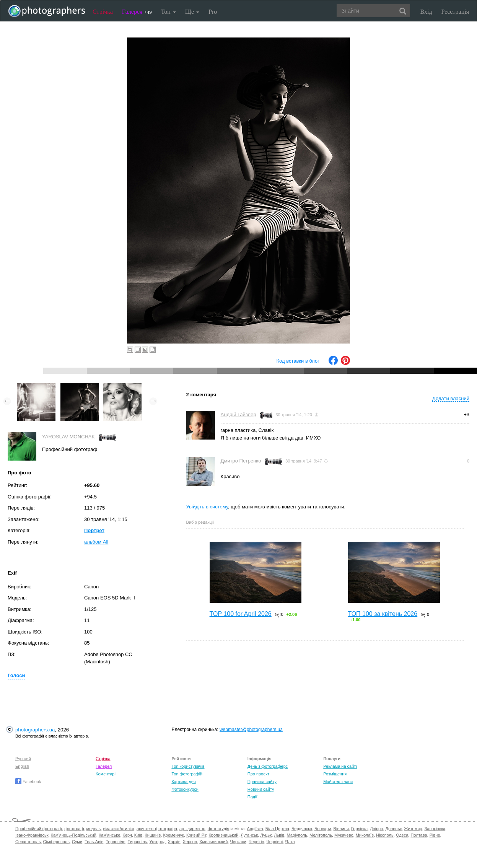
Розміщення (335, 774)
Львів (279, 835)
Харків (174, 842)
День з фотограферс (268, 766)
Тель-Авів (94, 842)
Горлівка (359, 829)
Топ (168, 12)
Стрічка (103, 12)
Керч (127, 835)
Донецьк (393, 829)
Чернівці (275, 842)
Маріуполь (297, 835)
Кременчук (173, 835)
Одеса (402, 835)
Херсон (190, 842)
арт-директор (192, 829)
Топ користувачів (188, 766)
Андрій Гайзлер (238, 414)
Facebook (28, 782)
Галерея (137, 12)
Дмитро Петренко (241, 461)
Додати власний (451, 398)
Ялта (290, 842)
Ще (192, 12)
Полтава (419, 835)
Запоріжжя (435, 829)
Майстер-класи (338, 782)
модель (94, 829)
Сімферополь (56, 842)
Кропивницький (223, 835)
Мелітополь (321, 835)
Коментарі (106, 774)
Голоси (16, 675)
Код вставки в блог (298, 361)
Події (252, 797)
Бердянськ (302, 829)
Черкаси (238, 842)
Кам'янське (110, 835)
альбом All (96, 542)
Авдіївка (255, 829)
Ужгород (157, 842)
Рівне (435, 835)
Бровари (323, 829)
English (22, 766)
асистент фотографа (157, 829)
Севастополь (28, 842)
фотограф (74, 829)
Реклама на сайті (340, 766)
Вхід (426, 12)
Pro (213, 12)
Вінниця (341, 829)
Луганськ (249, 835)
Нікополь (385, 835)
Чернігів (256, 842)
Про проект (258, 774)
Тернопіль (115, 842)
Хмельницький (213, 842)
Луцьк (266, 835)
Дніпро (376, 829)
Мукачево (344, 835)
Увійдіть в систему (207, 507)
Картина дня (183, 782)
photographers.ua (35, 730)
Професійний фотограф (39, 829)
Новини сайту (261, 789)
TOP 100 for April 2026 (241, 614)
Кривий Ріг (196, 835)
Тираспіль (138, 842)
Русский (23, 759)
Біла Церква (277, 829)
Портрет (94, 530)
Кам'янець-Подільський (74, 835)
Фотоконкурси (185, 789)
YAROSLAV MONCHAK (68, 437)
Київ (138, 835)
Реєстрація (455, 12)
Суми (77, 842)
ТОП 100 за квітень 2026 (383, 614)
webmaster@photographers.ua (251, 730)
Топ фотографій (187, 774)
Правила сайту (262, 782)
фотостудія (219, 829)
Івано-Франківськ (32, 835)
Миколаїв (365, 835)
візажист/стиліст (118, 829)
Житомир (413, 829)
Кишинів (153, 835)
